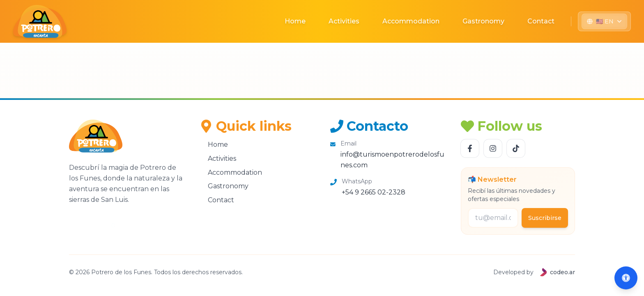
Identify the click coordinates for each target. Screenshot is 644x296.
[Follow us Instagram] (493, 148)
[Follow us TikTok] (516, 148)
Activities (344, 21)
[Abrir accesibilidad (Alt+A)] (626, 278)
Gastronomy (483, 21)
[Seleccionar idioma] (604, 21)
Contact (541, 21)
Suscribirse (545, 218)
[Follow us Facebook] (470, 148)
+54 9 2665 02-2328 (374, 192)
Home (295, 21)
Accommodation (411, 21)
